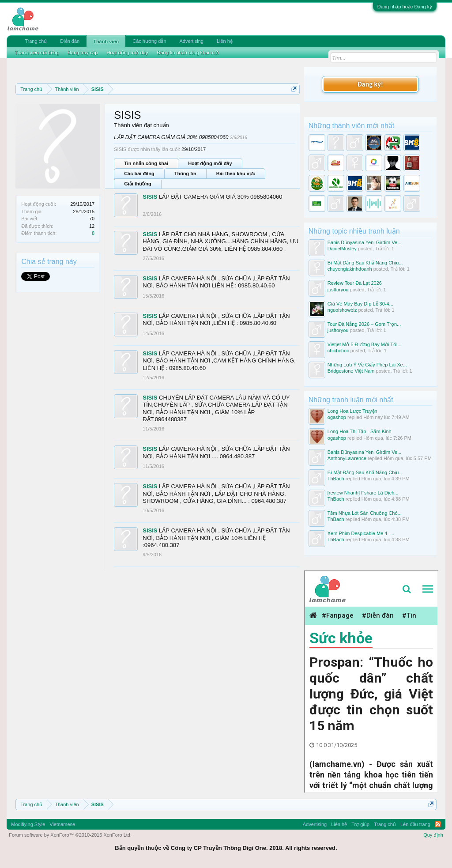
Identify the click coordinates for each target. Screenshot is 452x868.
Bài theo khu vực (236, 174)
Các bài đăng (139, 174)
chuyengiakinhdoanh (350, 269)
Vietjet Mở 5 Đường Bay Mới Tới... (365, 344)
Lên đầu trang (415, 824)
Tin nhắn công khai (146, 163)
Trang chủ (36, 41)
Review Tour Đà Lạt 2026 (355, 283)
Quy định (433, 835)
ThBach (336, 479)
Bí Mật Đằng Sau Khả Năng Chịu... (365, 263)
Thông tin (185, 174)
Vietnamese (62, 824)
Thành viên (106, 42)
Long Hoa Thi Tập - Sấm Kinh (360, 431)
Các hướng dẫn (149, 41)
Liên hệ (225, 41)
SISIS (150, 197)
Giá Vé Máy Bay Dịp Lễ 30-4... (360, 304)
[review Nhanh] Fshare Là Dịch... (363, 493)
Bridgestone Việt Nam (351, 371)
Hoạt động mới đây (210, 163)
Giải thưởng (138, 184)
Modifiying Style (28, 824)
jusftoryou (338, 290)
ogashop (337, 417)
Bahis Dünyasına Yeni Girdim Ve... (365, 242)
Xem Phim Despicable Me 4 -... (361, 533)
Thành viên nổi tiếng (37, 53)
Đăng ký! (370, 84)
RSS (438, 824)
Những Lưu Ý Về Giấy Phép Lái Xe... (367, 365)
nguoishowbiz (342, 310)
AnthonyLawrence (347, 458)
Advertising (192, 41)
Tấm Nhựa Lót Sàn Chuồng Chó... (365, 513)
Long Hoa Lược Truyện (352, 411)
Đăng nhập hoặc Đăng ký (405, 7)
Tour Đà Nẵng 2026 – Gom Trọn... (364, 324)
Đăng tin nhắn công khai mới (188, 53)
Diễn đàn (70, 41)
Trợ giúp (360, 824)
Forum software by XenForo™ (70, 835)
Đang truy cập (83, 53)
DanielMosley (342, 249)
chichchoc (338, 351)
